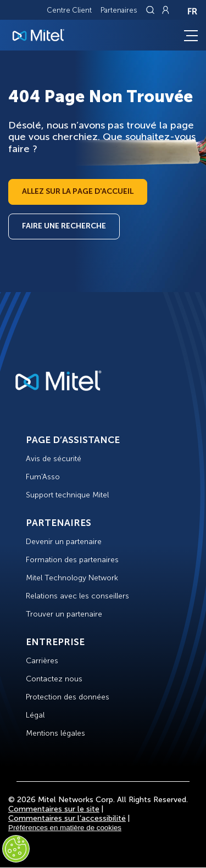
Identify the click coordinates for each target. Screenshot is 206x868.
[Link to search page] (152, 10)
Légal (35, 715)
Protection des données (68, 697)
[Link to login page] (165, 10)
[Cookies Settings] (16, 849)
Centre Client (69, 10)
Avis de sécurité (54, 459)
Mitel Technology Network (72, 578)
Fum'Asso (43, 477)
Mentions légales (55, 733)
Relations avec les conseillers (77, 596)
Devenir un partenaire (64, 542)
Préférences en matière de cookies (65, 828)
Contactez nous (54, 679)
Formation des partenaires (72, 560)
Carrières (42, 661)
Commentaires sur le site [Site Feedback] (54, 809)
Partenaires (119, 10)
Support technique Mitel (67, 495)
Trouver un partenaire (64, 614)
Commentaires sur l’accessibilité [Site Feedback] (67, 818)
